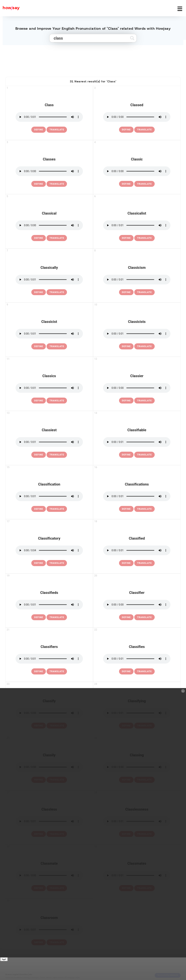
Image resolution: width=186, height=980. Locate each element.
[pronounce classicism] (137, 280)
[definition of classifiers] (39, 671)
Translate (57, 130)
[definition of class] (39, 130)
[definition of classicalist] (126, 238)
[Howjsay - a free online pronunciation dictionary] (10, 8)
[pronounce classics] (49, 388)
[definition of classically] (39, 292)
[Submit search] (132, 38)
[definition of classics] (39, 401)
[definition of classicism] (126, 292)
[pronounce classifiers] (49, 659)
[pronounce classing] (137, 767)
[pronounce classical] (49, 225)
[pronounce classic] (137, 171)
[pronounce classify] (49, 713)
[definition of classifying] (126, 726)
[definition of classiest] (39, 455)
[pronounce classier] (137, 388)
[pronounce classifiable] (137, 442)
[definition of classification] (39, 509)
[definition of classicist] (39, 346)
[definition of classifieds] (39, 617)
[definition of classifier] (126, 617)
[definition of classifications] (126, 509)
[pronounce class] (49, 117)
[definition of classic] (126, 184)
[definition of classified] (126, 563)
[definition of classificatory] (39, 563)
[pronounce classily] (49, 767)
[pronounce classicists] (137, 334)
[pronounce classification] (49, 496)
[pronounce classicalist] (137, 225)
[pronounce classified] (137, 550)
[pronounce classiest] (49, 442)
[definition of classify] (39, 726)
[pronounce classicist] (49, 334)
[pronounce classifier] (137, 605)
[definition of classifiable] (126, 455)
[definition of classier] (126, 401)
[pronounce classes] (49, 171)
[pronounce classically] (49, 280)
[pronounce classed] (137, 117)
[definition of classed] (126, 130)
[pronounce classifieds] (49, 605)
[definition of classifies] (126, 671)
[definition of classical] (39, 238)
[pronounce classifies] (137, 659)
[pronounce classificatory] (49, 550)
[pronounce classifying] (137, 713)
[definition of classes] (39, 184)
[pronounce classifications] (137, 496)
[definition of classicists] (126, 346)
